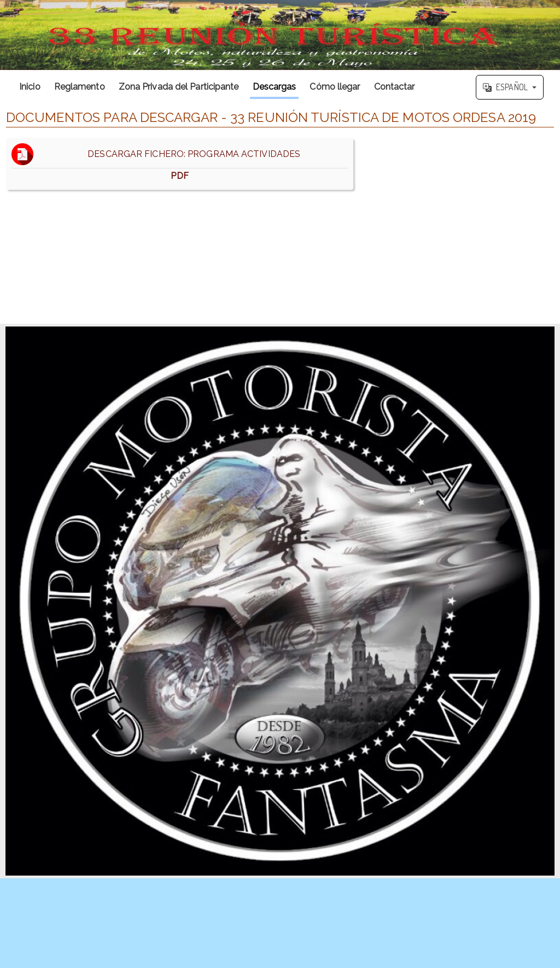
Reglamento (80, 87)
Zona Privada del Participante (179, 87)
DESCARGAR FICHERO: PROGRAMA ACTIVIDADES (180, 164)
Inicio (30, 87)
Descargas (275, 87)
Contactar (395, 87)
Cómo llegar (335, 87)
